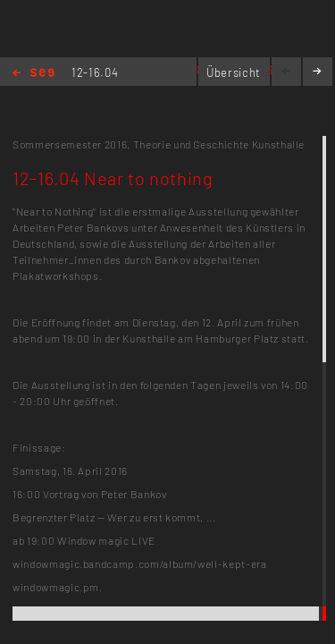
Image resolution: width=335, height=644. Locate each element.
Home (33, 74)
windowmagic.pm (56, 587)
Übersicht (234, 72)
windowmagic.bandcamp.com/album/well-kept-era (140, 563)
